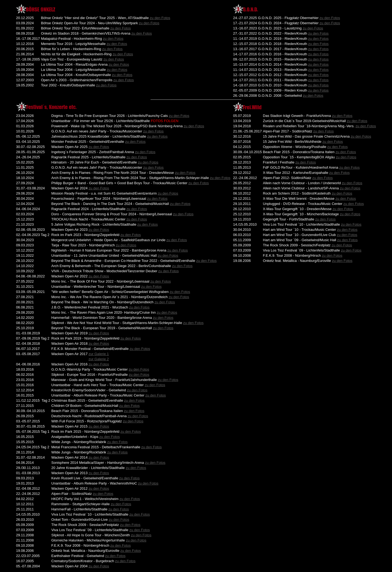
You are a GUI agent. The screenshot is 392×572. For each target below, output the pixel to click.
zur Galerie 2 (99, 359)
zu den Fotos (160, 18)
